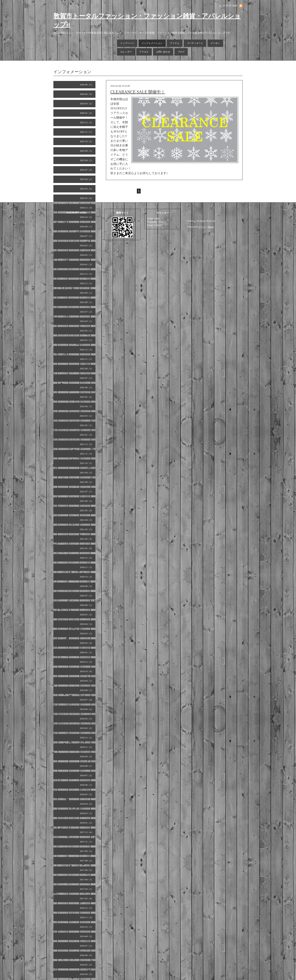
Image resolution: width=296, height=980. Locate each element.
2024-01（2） (87, 264)
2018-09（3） (87, 756)
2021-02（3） (87, 539)
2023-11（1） (87, 283)
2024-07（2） (87, 236)
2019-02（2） (87, 728)
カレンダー (126, 52)
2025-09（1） (87, 151)
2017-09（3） (87, 851)
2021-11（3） (87, 454)
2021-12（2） (87, 444)
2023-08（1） (87, 302)
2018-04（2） (87, 804)
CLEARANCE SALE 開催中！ (138, 92)
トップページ (127, 43)
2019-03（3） (87, 719)
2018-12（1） (87, 738)
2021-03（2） (87, 529)
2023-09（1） (87, 293)
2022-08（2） (87, 368)
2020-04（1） (87, 624)
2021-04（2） (87, 520)
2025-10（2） (87, 141)
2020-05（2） (87, 614)
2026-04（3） (87, 94)
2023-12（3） (87, 274)
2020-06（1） (87, 605)
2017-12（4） (87, 832)
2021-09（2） (87, 473)
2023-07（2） (87, 312)
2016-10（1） (87, 927)
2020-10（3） (87, 577)
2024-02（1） (87, 255)
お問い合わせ (163, 52)
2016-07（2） (87, 946)
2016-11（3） (87, 917)
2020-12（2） (87, 558)
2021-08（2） (87, 482)
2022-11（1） (87, 359)
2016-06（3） (87, 955)
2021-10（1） (87, 463)
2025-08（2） (87, 160)
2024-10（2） (87, 217)
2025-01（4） (87, 198)
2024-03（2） (87, 245)
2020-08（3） (87, 586)
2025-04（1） (87, 179)
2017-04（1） (87, 879)
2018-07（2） (87, 775)
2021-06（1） (87, 501)
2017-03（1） (87, 889)
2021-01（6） (87, 548)
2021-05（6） (87, 510)
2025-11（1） (87, 132)
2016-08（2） (87, 936)
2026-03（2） (87, 103)
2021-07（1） (87, 491)
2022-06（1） (87, 387)
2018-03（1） (87, 813)
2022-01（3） (87, 435)
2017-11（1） (87, 842)
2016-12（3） (87, 908)
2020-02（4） (87, 643)
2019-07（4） (87, 700)
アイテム (175, 43)
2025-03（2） (87, 189)
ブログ (181, 52)
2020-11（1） (87, 567)
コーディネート (195, 43)
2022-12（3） (87, 350)
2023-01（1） (87, 340)
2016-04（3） (87, 974)
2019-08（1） (87, 690)
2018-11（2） (87, 747)
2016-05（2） (87, 965)
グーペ (202, 227)
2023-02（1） (87, 331)
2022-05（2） (87, 397)
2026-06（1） (87, 85)
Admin (211, 227)
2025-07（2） (87, 170)
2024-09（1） (87, 226)
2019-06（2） (87, 709)
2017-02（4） (87, 898)
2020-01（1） (87, 652)
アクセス (144, 52)
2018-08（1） (87, 766)
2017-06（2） (87, 870)
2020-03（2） (87, 633)
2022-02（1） (87, 425)
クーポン (215, 43)
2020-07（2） (87, 596)
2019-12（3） (87, 662)
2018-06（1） (87, 785)
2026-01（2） (87, 113)
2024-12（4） (87, 208)
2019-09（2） (87, 681)
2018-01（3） (87, 823)
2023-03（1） (87, 321)
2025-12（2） (87, 122)
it (195, 221)
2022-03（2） (87, 416)
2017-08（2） (87, 861)
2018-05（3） (87, 794)
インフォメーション (152, 43)
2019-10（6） (87, 671)
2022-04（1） (87, 406)
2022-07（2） (87, 378)
